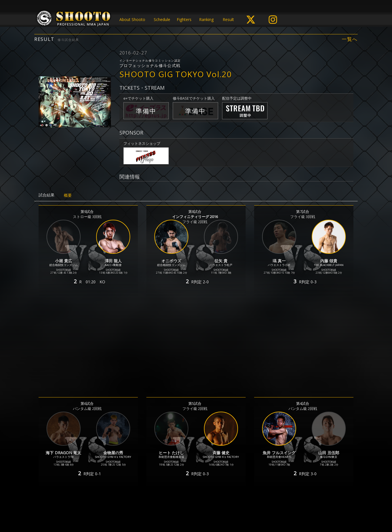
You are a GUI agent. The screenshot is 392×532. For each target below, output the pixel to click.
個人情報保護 (159, 505)
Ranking (206, 19)
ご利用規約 (186, 505)
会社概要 (237, 505)
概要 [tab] (68, 195)
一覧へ (350, 39)
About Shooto (132, 19)
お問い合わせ (212, 505)
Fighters (184, 19)
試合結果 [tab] (47, 195)
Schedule (162, 19)
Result (228, 19)
